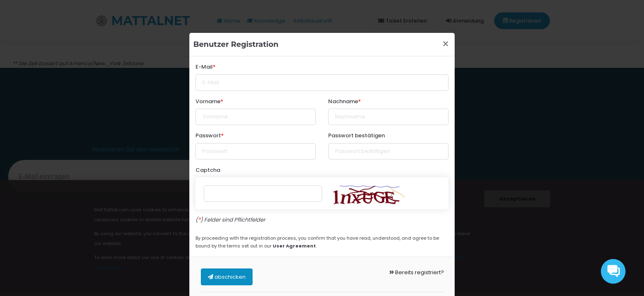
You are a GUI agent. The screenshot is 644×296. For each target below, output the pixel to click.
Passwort (208, 135)
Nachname (343, 101)
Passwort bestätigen (356, 135)
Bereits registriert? (417, 272)
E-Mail (204, 67)
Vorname (208, 101)
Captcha (208, 170)
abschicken (227, 277)
